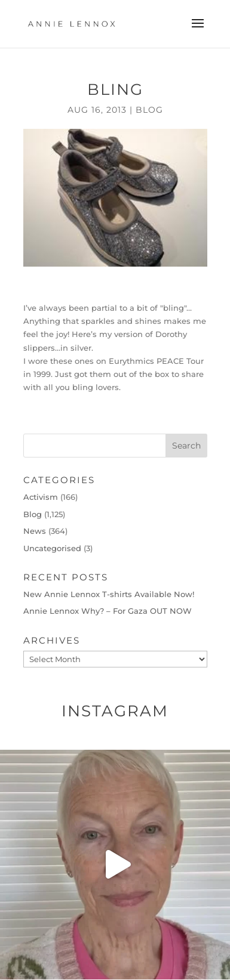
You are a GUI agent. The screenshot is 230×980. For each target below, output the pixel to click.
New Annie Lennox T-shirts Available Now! (109, 594)
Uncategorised (52, 548)
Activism (41, 497)
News (35, 531)
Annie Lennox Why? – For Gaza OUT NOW (108, 611)
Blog (149, 110)
